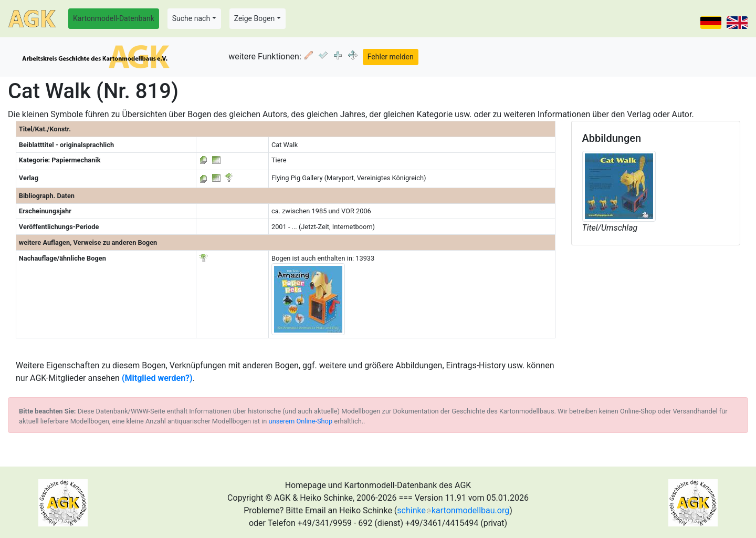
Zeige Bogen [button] (255, 18)
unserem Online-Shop (301, 421)
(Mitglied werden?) (157, 378)
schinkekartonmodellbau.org (453, 510)
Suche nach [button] (191, 18)
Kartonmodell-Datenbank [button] (114, 18)
